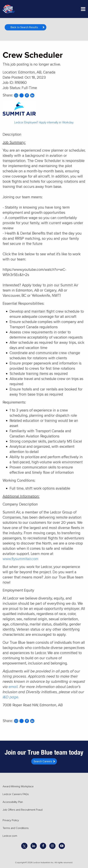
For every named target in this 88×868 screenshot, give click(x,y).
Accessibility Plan (13, 802)
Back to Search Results (24, 27)
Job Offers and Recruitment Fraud (23, 810)
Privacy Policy (11, 820)
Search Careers (43, 761)
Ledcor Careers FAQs (16, 794)
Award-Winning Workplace (18, 786)
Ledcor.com (10, 836)
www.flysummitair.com (20, 559)
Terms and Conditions (16, 828)
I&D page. (11, 697)
